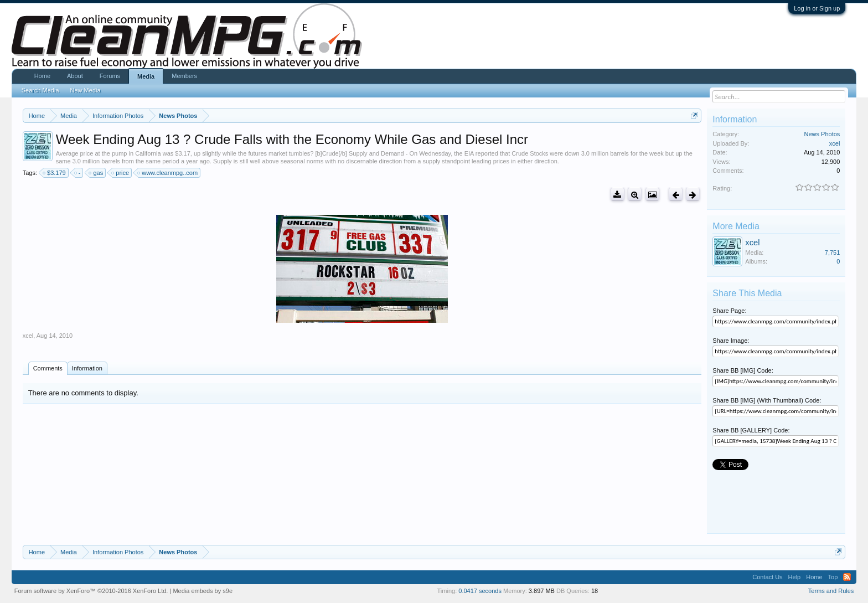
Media (146, 76)
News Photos (822, 134)
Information (87, 368)
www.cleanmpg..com (168, 173)
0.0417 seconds (480, 591)
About (75, 76)
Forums (110, 76)
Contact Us (767, 577)
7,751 (833, 252)
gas (96, 173)
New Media (86, 90)
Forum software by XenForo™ (91, 591)
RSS (847, 577)
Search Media (40, 90)
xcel (28, 336)
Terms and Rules (831, 591)
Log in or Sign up (817, 8)
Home (42, 76)
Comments (48, 368)
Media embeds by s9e (203, 591)
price (121, 173)
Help (795, 577)
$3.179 (55, 173)
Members (184, 76)
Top (833, 577)
